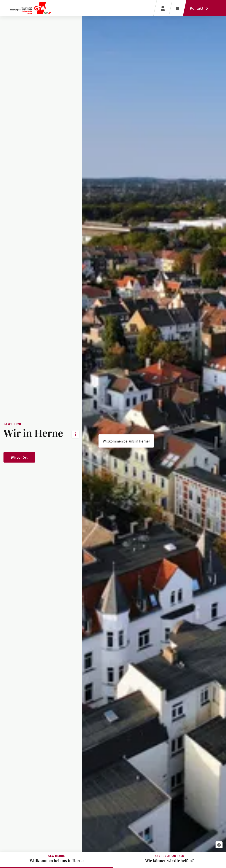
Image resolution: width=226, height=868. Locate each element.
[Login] (163, 8)
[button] (219, 845)
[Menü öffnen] (178, 8)
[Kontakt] (200, 8)
